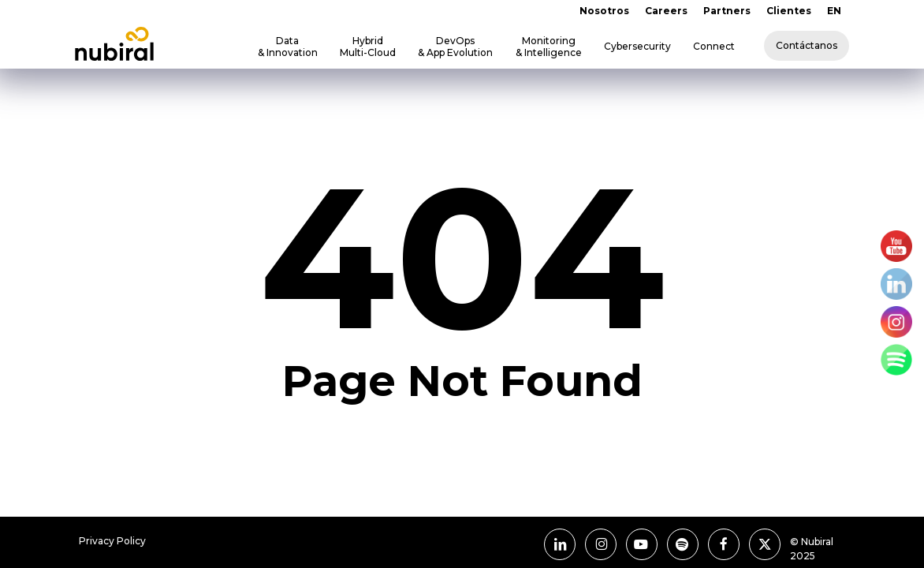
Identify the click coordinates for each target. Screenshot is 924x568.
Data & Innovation (288, 47)
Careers (666, 11)
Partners (727, 11)
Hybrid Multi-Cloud (368, 47)
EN (834, 11)
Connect (714, 46)
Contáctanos (807, 45)
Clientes (789, 11)
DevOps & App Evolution (455, 47)
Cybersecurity (637, 46)
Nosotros (604, 11)
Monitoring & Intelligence (549, 47)
